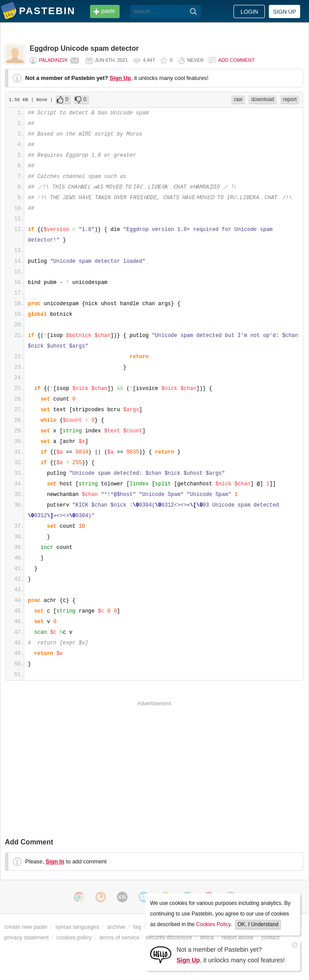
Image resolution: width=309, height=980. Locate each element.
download (262, 99)
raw (238, 99)
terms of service (120, 937)
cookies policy (74, 937)
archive (116, 927)
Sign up (285, 12)
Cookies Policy (213, 924)
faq (137, 927)
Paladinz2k (53, 60)
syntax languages (77, 927)
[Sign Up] (161, 954)
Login (249, 12)
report (290, 99)
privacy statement (26, 937)
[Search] (194, 11)
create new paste (26, 927)
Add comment (236, 60)
